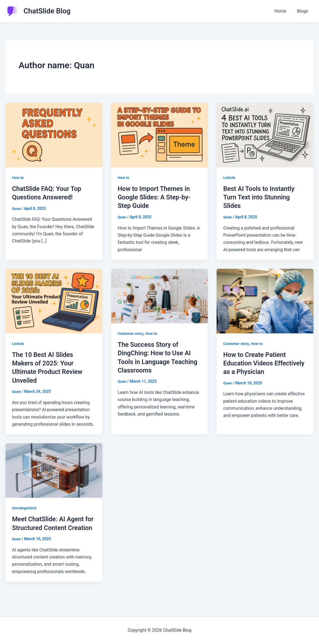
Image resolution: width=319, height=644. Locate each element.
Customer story (131, 333)
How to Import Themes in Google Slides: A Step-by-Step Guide (155, 197)
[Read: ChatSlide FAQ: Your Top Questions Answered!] (54, 135)
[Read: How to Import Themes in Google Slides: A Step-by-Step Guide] (160, 135)
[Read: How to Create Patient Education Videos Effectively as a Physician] (265, 301)
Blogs (304, 11)
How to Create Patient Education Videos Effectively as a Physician (261, 363)
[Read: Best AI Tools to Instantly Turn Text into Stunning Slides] (265, 135)
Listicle (229, 178)
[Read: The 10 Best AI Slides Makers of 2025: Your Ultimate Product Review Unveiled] (54, 301)
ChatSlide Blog (47, 11)
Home (284, 11)
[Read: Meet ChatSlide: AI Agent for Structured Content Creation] (54, 470)
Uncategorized (25, 508)
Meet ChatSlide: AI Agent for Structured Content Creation (49, 528)
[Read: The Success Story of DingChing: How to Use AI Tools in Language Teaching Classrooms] (160, 295)
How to (18, 178)
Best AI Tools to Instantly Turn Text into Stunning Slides (260, 197)
